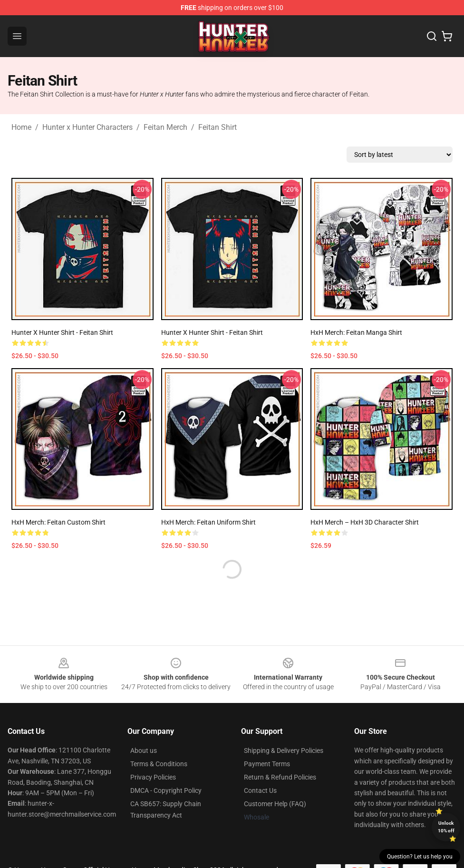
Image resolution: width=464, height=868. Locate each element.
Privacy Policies (153, 777)
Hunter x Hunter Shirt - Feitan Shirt (62, 332)
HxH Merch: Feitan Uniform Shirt (208, 522)
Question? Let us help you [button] (420, 857)
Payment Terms (267, 764)
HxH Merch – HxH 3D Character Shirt (365, 522)
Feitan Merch (165, 127)
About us (144, 751)
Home (21, 127)
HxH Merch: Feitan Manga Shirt (356, 332)
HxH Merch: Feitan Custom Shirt (58, 522)
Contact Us (260, 790)
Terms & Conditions (159, 764)
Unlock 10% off (446, 827)
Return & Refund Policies (280, 777)
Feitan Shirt (217, 127)
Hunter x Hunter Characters (87, 127)
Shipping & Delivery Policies (284, 751)
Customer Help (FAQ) (275, 804)
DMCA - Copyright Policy (166, 790)
